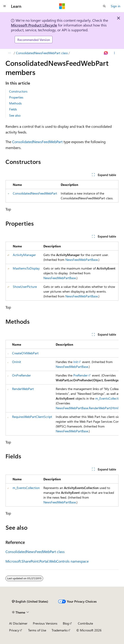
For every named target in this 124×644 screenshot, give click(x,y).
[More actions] (115, 53)
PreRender (80, 375)
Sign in (116, 6)
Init (76, 362)
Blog (66, 623)
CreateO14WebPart (25, 353)
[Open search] (104, 6)
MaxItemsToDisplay (26, 268)
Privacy (14, 630)
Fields (13, 109)
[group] (62, 388)
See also (15, 115)
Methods (15, 103)
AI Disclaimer (18, 623)
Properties (16, 97)
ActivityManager (24, 255)
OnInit (17, 362)
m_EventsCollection (109, 398)
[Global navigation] (5, 6)
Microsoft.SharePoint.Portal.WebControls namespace (47, 561)
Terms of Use (37, 630)
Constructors (18, 91)
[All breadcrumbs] (9, 53)
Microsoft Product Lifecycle (34, 25)
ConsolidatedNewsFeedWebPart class (42, 53)
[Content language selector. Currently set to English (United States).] (30, 601)
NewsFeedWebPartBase (82, 260)
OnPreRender (21, 375)
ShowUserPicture (25, 287)
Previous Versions (45, 623)
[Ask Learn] (106, 53)
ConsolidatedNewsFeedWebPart (37, 142)
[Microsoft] (62, 6)
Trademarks (60, 630)
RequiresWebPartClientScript (32, 417)
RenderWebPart (23, 389)
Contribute (85, 623)
